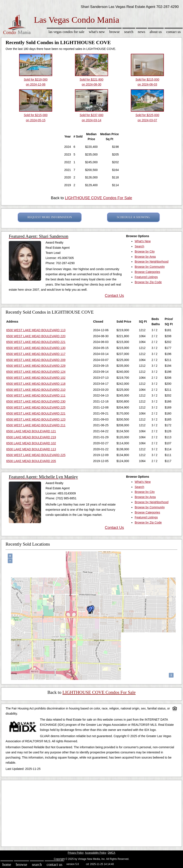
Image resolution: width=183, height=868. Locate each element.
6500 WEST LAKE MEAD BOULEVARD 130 (36, 348)
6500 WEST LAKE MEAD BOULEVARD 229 (36, 366)
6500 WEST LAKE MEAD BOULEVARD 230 (36, 401)
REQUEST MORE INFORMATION (50, 217)
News (142, 32)
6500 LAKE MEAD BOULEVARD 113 (31, 449)
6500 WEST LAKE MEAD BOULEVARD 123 (36, 419)
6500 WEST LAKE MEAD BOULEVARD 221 (36, 342)
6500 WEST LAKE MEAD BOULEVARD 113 (36, 330)
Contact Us (174, 32)
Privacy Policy (76, 853)
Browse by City (145, 251)
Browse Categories (147, 272)
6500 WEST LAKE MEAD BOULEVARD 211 (36, 425)
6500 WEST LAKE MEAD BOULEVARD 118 (36, 384)
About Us (156, 32)
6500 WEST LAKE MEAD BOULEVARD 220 (36, 336)
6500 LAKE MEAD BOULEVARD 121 (31, 431)
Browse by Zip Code (148, 282)
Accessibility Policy (96, 853)
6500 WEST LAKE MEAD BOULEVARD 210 (36, 390)
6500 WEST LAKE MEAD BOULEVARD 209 (36, 360)
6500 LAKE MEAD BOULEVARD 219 (31, 437)
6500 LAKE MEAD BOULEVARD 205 (31, 461)
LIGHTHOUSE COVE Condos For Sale (98, 198)
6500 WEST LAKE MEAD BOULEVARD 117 (36, 354)
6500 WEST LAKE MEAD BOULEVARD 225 (36, 407)
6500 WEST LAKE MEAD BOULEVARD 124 (36, 372)
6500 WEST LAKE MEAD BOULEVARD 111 (36, 395)
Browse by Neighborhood (152, 262)
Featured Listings (146, 277)
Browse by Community (150, 267)
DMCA (112, 853)
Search (129, 32)
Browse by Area (145, 257)
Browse (114, 32)
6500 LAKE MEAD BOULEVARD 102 (31, 443)
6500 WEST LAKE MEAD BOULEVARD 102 (36, 378)
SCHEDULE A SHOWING (133, 217)
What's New (97, 32)
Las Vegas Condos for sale (66, 32)
